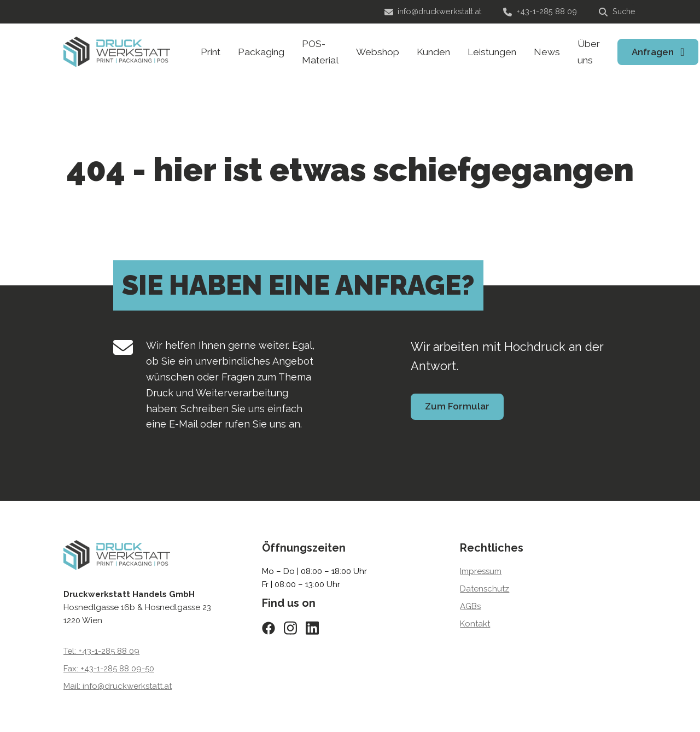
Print (211, 52)
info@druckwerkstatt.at (433, 11)
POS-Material (320, 52)
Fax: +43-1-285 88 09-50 (109, 669)
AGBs (470, 606)
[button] (24, 708)
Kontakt (475, 624)
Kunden (433, 52)
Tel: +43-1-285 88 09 (101, 651)
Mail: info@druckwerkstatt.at (118, 686)
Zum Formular (457, 406)
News (547, 52)
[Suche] (618, 12)
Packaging (261, 52)
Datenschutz (485, 589)
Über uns (589, 52)
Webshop (378, 52)
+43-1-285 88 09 (540, 11)
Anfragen (653, 52)
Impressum (481, 571)
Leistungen (492, 52)
